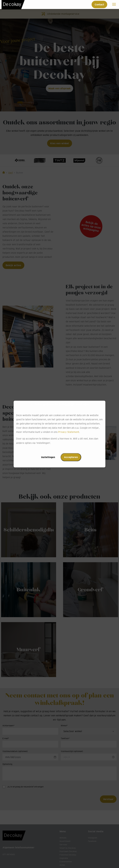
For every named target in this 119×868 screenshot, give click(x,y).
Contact (99, 4)
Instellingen (48, 457)
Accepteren (71, 457)
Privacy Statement (69, 432)
